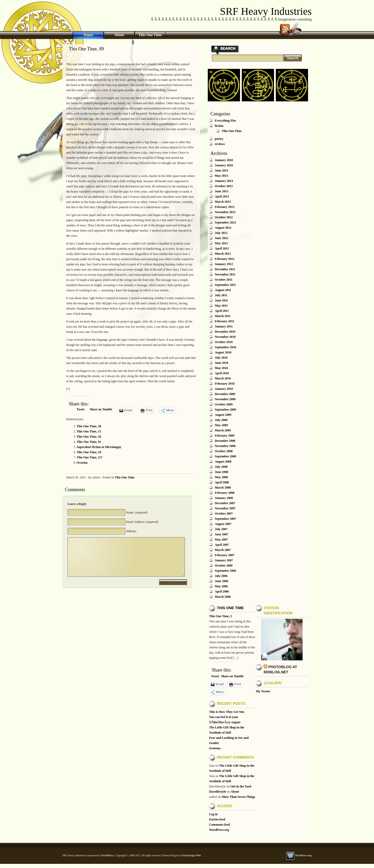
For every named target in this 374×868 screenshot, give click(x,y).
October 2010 (224, 342)
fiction (219, 126)
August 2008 (223, 462)
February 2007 (225, 555)
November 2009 (225, 399)
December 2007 (225, 503)
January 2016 (224, 165)
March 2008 (223, 488)
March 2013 (223, 202)
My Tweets (263, 691)
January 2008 (224, 498)
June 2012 (222, 238)
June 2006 (222, 581)
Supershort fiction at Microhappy (99, 447)
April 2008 (222, 482)
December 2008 (225, 441)
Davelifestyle (218, 792)
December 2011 (225, 269)
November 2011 (225, 274)
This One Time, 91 (89, 442)
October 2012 (224, 217)
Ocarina (82, 463)
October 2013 (224, 186)
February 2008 (225, 493)
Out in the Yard (241, 786)
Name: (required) (136, 512)
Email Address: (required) (142, 522)
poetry (219, 139)
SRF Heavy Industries (266, 11)
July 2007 (221, 529)
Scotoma (215, 748)
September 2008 (225, 456)
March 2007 (223, 550)
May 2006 (221, 586)
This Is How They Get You (227, 712)
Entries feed (217, 819)
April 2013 (222, 196)
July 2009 (221, 420)
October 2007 (224, 514)
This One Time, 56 (89, 437)
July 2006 (221, 576)
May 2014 (221, 176)
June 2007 (222, 534)
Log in (213, 814)
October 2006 (224, 565)
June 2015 (222, 170)
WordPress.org (219, 830)
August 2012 (223, 228)
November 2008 (225, 446)
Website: (131, 531)
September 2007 (225, 519)
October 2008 (224, 451)
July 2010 (221, 358)
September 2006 (225, 571)
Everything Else (225, 121)
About (119, 35)
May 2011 (221, 306)
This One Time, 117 (90, 457)
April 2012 (222, 248)
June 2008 (222, 472)
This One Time (150, 35)
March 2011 (223, 316)
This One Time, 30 (89, 426)
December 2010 (225, 332)
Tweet (81, 409)
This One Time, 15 (89, 431)
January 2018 (224, 160)
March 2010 (223, 378)
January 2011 (224, 326)
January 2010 (224, 389)
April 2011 (222, 311)
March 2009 (223, 430)
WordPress (107, 855)
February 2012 (225, 259)
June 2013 (222, 191)
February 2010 (225, 384)
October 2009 (224, 404)
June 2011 (221, 300)
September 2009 (225, 410)
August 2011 (223, 290)
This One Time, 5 (221, 616)
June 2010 (222, 363)
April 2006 (222, 591)
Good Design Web (191, 855)
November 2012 (225, 212)
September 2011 (225, 285)
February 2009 (225, 436)
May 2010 (221, 368)
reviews (220, 144)
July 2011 (221, 295)
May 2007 (221, 540)
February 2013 (225, 207)
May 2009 (221, 425)
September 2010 (225, 347)
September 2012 (225, 222)
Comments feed (219, 825)
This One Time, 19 (89, 452)
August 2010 (223, 352)
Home (88, 35)
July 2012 (221, 233)
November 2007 (225, 508)
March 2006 (223, 597)
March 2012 (223, 254)
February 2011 (225, 321)
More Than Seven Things (239, 797)
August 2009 (223, 415)
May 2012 (221, 243)
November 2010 (225, 337)
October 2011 (224, 280)
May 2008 (221, 477)
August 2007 (223, 524)
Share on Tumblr (101, 409)
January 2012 (224, 264)
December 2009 (225, 394)
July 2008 (221, 467)
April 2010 (222, 373)
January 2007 (224, 560)
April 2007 (222, 545)
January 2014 (224, 181)
